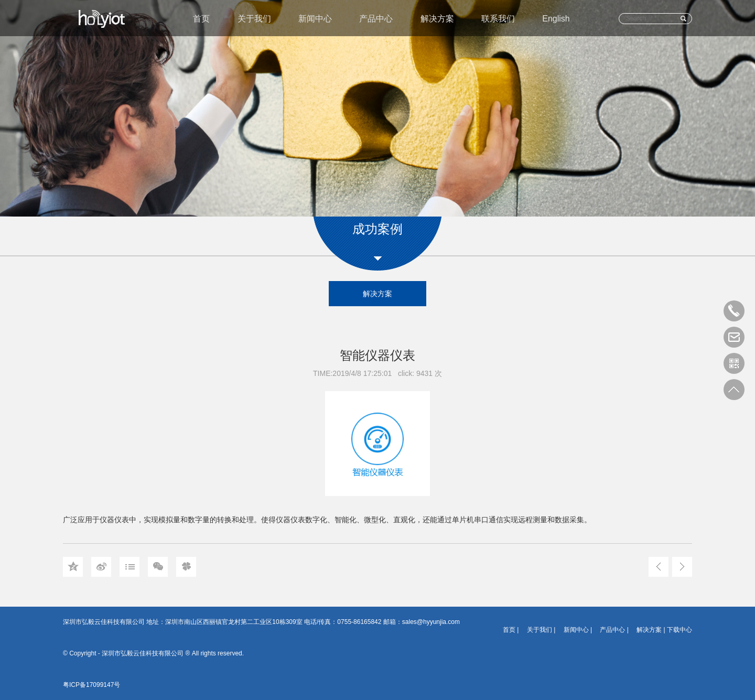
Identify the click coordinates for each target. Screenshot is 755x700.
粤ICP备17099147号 (91, 685)
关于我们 (254, 19)
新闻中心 (315, 19)
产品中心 (376, 19)
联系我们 (498, 19)
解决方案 (437, 19)
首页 (201, 19)
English (556, 19)
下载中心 (679, 630)
